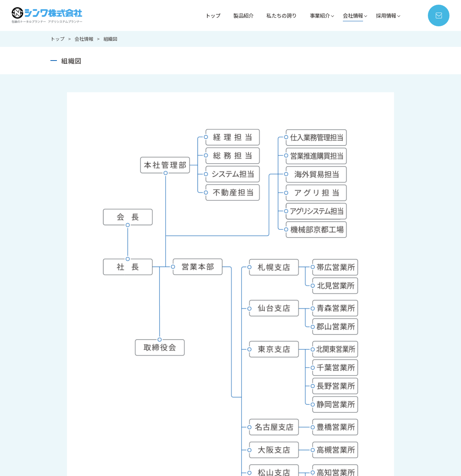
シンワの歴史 (335, 385)
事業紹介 (316, 15)
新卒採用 (383, 376)
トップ (204, 15)
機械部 (270, 385)
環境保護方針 (335, 431)
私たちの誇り (276, 15)
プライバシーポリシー (347, 458)
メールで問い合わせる (313, 246)
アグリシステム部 (281, 394)
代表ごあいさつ (337, 376)
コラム (262, 458)
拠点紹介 (330, 403)
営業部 (270, 376)
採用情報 (385, 15)
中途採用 (383, 385)
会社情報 (351, 15)
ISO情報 (329, 412)
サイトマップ (296, 458)
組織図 (328, 422)
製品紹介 (236, 15)
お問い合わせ (196, 458)
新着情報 (232, 458)
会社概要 (330, 394)
